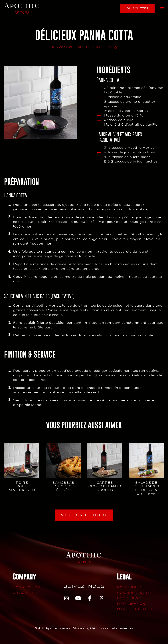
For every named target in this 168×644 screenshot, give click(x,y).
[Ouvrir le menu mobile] (162, 7)
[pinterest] (102, 599)
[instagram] (66, 599)
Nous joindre (28, 587)
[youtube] (78, 599)
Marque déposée (135, 609)
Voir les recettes (81, 515)
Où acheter (138, 8)
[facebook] (90, 599)
